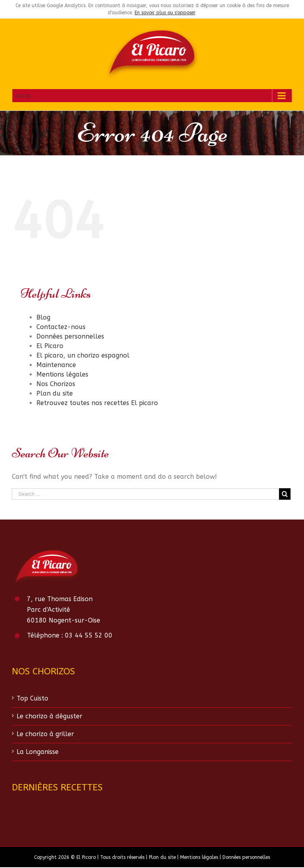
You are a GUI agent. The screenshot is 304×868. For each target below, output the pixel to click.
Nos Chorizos (56, 384)
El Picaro (50, 346)
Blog (43, 317)
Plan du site (55, 393)
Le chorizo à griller (45, 734)
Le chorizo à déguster (49, 716)
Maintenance (56, 365)
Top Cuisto (32, 698)
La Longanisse (38, 752)
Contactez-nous (61, 327)
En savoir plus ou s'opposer (165, 13)
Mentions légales (62, 374)
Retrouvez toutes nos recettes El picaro (97, 403)
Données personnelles (70, 336)
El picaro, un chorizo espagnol (83, 355)
